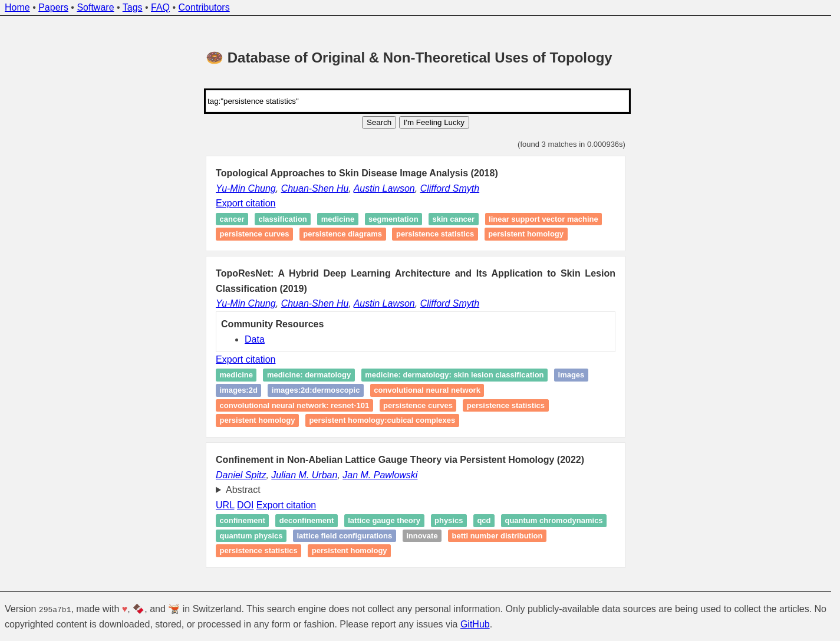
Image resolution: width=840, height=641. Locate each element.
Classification (282, 219)
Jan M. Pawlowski (380, 475)
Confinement (243, 520)
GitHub (475, 624)
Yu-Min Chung (246, 188)
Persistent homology (526, 234)
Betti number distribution (498, 536)
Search (379, 122)
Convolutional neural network (427, 390)
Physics (449, 520)
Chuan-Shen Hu (315, 188)
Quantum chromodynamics (554, 520)
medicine (236, 375)
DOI (245, 505)
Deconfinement (307, 520)
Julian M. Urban (304, 475)
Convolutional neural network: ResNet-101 (295, 405)
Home (17, 7)
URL (225, 505)
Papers (53, 7)
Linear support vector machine (543, 219)
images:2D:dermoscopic (316, 390)
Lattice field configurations (344, 536)
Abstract (243, 490)
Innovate (422, 536)
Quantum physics (251, 536)
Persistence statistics (435, 234)
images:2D (239, 390)
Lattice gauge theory (384, 520)
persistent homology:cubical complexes (382, 420)
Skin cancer (454, 219)
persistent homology (258, 420)
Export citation (246, 203)
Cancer (232, 219)
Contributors (204, 7)
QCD (484, 520)
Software (95, 7)
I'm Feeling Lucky (434, 122)
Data (255, 339)
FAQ (160, 7)
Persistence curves (255, 234)
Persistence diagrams (342, 234)
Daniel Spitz (241, 475)
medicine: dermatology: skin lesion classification (454, 375)
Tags (133, 7)
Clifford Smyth (450, 188)
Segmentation (393, 219)
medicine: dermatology (309, 375)
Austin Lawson (384, 188)
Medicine (338, 219)
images (571, 375)
